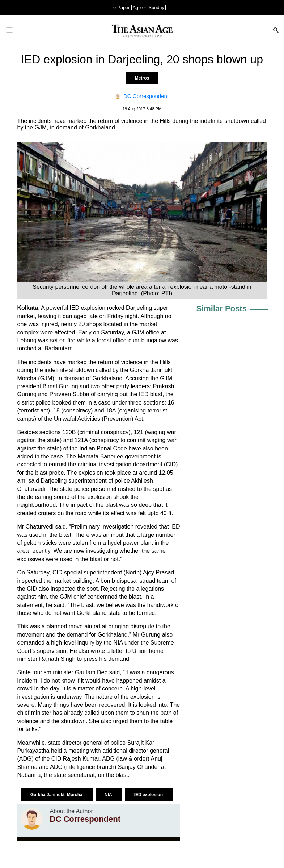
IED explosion (149, 795)
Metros (142, 78)
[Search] (276, 31)
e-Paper (122, 7)
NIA (109, 795)
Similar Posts (222, 309)
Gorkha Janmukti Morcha (57, 795)
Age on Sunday (149, 7)
